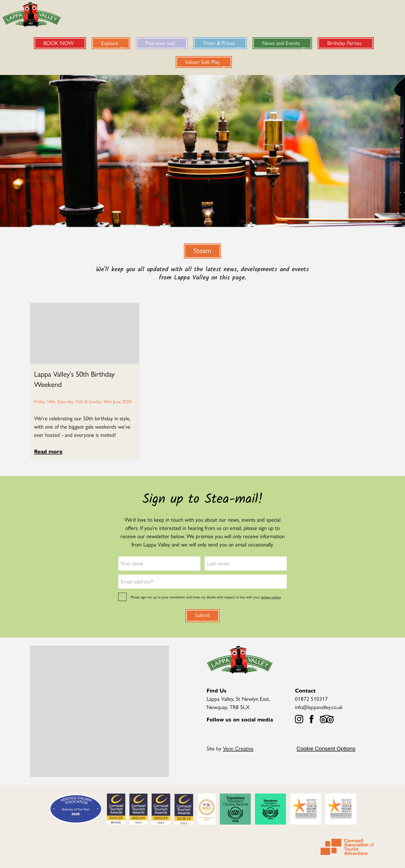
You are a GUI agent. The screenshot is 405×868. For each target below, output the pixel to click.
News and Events (281, 43)
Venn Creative (238, 748)
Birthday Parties (344, 43)
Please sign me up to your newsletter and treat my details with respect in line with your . (206, 597)
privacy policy (271, 597)
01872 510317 (311, 698)
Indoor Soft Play (202, 62)
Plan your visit (160, 43)
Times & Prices (219, 43)
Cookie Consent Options (326, 748)
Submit (202, 615)
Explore (110, 43)
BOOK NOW (59, 43)
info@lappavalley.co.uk (319, 707)
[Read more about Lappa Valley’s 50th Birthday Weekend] (85, 379)
